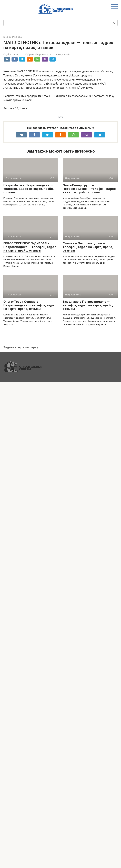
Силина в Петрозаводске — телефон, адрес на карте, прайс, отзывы (88, 247)
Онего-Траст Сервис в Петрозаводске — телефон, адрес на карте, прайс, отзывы (30, 305)
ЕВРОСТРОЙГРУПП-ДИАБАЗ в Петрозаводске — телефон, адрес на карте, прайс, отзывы (30, 247)
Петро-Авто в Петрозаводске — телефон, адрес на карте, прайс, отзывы (29, 189)
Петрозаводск (43, 54)
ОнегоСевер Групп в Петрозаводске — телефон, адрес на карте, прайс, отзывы (89, 189)
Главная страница (13, 37)
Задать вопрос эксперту (21, 347)
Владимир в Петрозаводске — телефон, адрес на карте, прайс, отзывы (88, 305)
